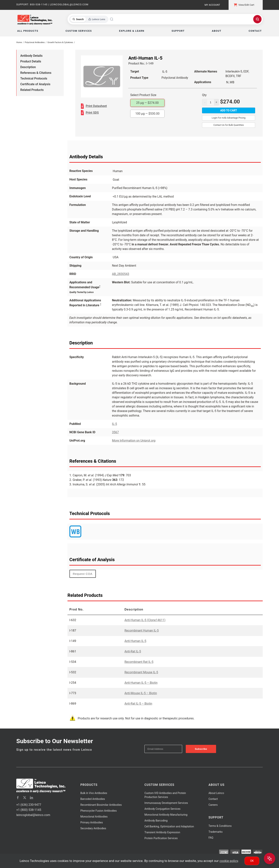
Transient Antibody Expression (162, 832)
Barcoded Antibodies (93, 799)
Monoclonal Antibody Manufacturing (166, 815)
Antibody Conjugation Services (162, 809)
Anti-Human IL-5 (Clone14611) (145, 620)
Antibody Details (31, 56)
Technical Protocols (34, 78)
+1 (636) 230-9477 (29, 805)
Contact (213, 799)
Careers (213, 805)
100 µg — (147, 114)
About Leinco (216, 793)
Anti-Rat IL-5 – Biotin (138, 704)
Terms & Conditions (220, 826)
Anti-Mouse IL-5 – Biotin (141, 693)
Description (28, 67)
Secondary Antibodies (93, 828)
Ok (252, 861)
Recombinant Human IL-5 (142, 631)
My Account (212, 5)
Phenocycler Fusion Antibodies (99, 811)
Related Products (32, 90)
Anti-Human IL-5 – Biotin (141, 683)
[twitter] (25, 798)
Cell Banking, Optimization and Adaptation (169, 826)
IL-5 (114, 424)
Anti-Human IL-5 (135, 641)
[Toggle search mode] (89, 19)
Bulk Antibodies (94, 793)
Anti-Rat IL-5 (133, 651)
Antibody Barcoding (156, 821)
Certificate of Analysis (35, 84)
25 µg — (147, 103)
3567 (115, 432)
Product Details (31, 61)
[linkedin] (31, 798)
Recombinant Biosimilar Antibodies (101, 805)
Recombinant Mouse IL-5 (141, 672)
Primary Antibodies (92, 822)
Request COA (83, 574)
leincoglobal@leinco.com (33, 815)
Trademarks (216, 832)
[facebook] (18, 798)
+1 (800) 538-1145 (29, 810)
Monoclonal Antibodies (94, 817)
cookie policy (229, 861)
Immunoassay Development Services (166, 803)
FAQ (211, 838)
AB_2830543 (121, 274)
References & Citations (36, 73)
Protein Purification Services (161, 838)
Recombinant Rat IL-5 (139, 662)
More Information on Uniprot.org (134, 441)
